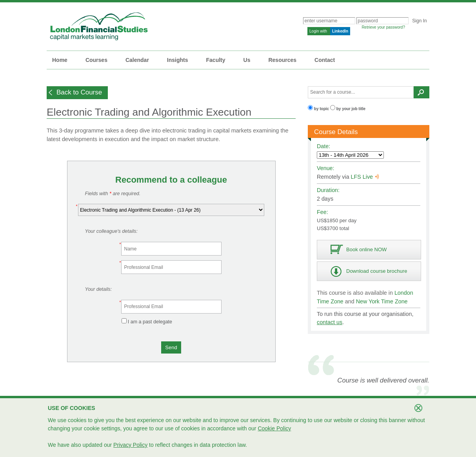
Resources (282, 60)
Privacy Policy (130, 445)
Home (60, 60)
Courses (96, 60)
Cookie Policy (274, 428)
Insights (178, 60)
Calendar (137, 60)
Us (247, 60)
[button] (77, 93)
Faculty (216, 60)
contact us (330, 322)
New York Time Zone (382, 301)
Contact (325, 60)
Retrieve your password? (383, 27)
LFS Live (365, 177)
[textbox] (361, 92)
